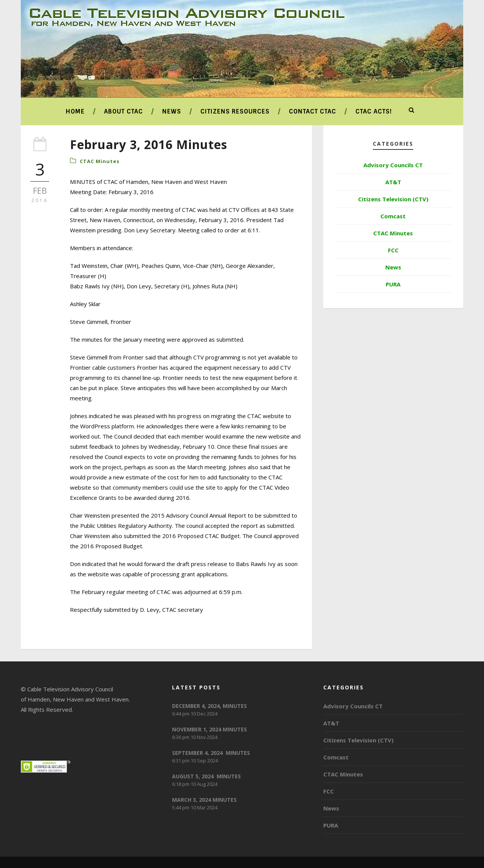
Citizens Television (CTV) (393, 199)
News (172, 111)
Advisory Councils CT (393, 165)
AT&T (393, 182)
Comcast (393, 216)
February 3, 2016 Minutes (149, 144)
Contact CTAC (313, 111)
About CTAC (123, 111)
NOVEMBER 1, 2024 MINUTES (209, 729)
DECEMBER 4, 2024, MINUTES (209, 706)
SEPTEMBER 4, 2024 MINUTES (211, 753)
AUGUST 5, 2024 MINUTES (206, 776)
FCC (393, 250)
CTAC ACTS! (374, 111)
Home (75, 111)
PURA (393, 284)
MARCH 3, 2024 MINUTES (204, 800)
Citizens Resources (235, 111)
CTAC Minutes (100, 161)
